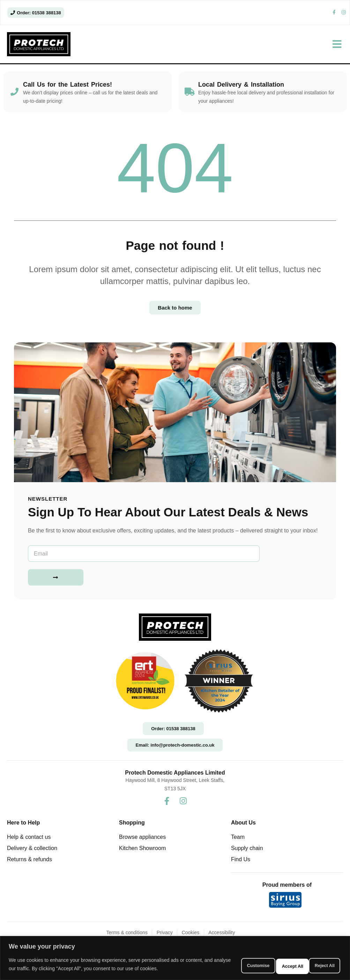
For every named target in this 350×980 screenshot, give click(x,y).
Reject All (273, 961)
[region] (175, 955)
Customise (227, 961)
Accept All (319, 961)
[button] (337, 49)
